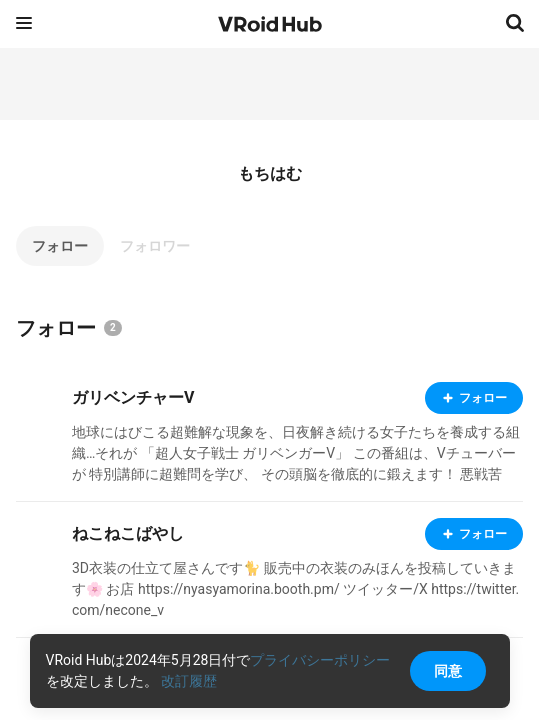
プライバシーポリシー (320, 660)
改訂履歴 (189, 681)
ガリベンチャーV (133, 397)
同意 (448, 671)
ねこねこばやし (128, 533)
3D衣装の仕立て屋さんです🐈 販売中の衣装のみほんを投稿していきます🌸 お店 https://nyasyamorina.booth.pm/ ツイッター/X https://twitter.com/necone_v (295, 589)
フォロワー (155, 246)
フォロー (60, 246)
